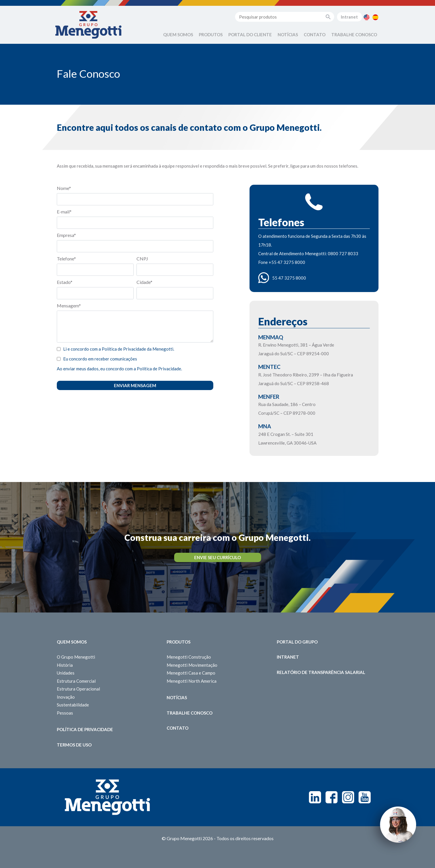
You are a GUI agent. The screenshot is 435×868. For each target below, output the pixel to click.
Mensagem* (69, 306)
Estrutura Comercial (76, 681)
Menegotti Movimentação (192, 665)
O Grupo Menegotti (76, 657)
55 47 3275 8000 (289, 278)
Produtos (211, 35)
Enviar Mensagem (135, 385)
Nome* (64, 188)
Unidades (66, 673)
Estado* (65, 282)
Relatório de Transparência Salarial (321, 672)
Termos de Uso (74, 745)
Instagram (348, 797)
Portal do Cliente (250, 35)
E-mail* (64, 212)
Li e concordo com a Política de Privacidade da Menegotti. (119, 349)
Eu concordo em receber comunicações (100, 359)
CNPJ (142, 259)
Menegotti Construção (189, 657)
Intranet (349, 17)
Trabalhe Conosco (354, 35)
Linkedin (315, 797)
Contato (315, 35)
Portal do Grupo (297, 642)
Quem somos (72, 642)
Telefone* (66, 259)
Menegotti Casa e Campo (191, 673)
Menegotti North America (192, 681)
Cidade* (144, 282)
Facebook (332, 797)
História (65, 665)
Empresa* (66, 235)
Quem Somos (178, 35)
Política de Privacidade (85, 729)
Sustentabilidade (73, 705)
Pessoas (65, 713)
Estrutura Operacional (78, 689)
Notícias (288, 35)
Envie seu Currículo (217, 557)
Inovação (66, 697)
